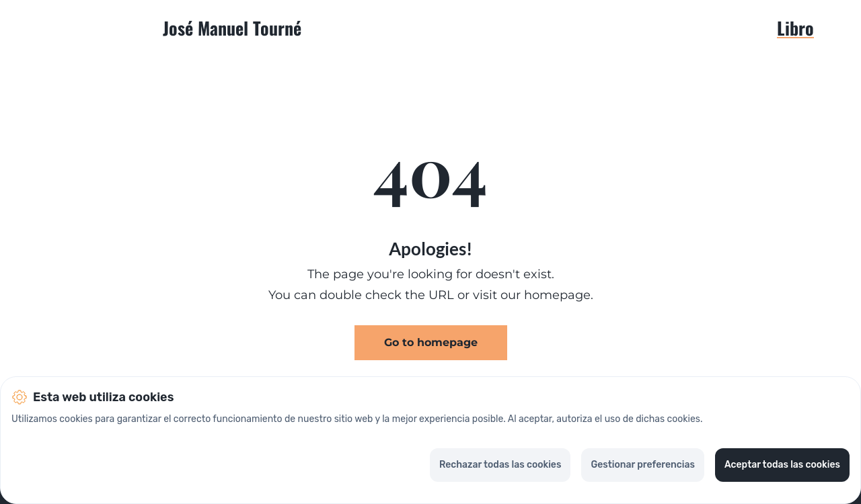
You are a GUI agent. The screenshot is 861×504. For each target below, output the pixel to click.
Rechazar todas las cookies (500, 465)
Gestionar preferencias (643, 465)
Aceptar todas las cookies (782, 465)
